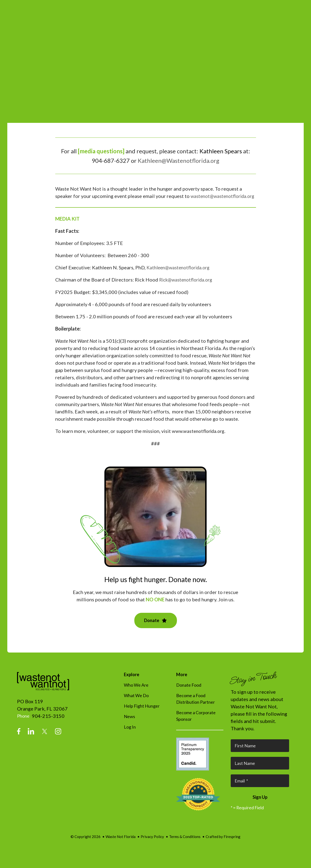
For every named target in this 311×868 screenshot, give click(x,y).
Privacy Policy (152, 843)
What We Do (136, 702)
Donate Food (189, 692)
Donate (156, 627)
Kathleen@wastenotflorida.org (180, 274)
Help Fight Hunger (142, 712)
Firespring (232, 843)
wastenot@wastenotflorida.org (89, 203)
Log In (130, 733)
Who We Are (136, 692)
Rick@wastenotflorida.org (188, 287)
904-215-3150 (48, 722)
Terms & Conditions (185, 843)
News (129, 723)
